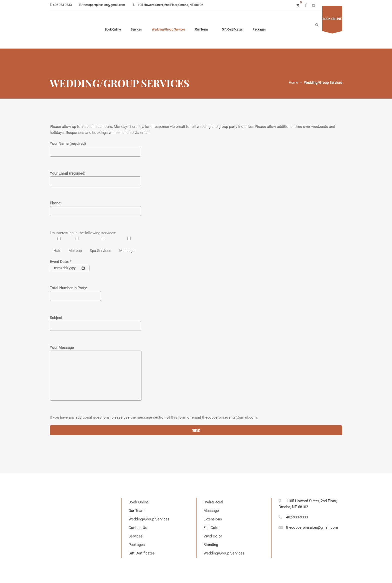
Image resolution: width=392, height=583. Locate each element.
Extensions (213, 519)
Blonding (211, 545)
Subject (95, 322)
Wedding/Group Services (168, 30)
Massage (211, 511)
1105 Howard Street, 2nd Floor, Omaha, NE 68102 (169, 5)
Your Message (96, 376)
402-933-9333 (62, 5)
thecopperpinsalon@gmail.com (104, 5)
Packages (259, 30)
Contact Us (138, 528)
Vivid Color (213, 536)
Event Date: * (70, 265)
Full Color (212, 528)
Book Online (113, 30)
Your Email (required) (95, 177)
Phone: (95, 207)
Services (136, 30)
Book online (332, 19)
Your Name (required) (95, 148)
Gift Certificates (232, 30)
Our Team (201, 30)
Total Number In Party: (75, 292)
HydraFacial (213, 502)
